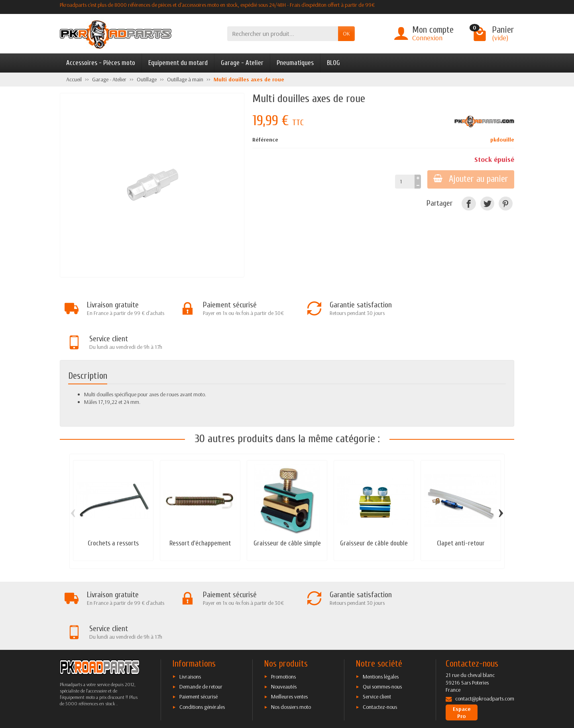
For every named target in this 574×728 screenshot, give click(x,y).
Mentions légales (381, 608)
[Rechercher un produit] (283, 34)
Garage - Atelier (242, 63)
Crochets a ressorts (113, 509)
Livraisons (190, 608)
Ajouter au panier (470, 179)
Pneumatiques (295, 63)
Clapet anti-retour (461, 509)
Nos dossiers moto (291, 639)
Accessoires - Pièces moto (101, 63)
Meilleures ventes (289, 629)
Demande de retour (201, 619)
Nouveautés (284, 619)
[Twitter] (487, 204)
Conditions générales (202, 639)
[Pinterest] (506, 204)
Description (88, 342)
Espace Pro (462, 644)
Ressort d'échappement (200, 509)
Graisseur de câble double (374, 509)
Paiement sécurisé (199, 629)
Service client (377, 629)
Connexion (427, 38)
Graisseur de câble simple (287, 509)
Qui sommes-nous (382, 619)
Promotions (283, 608)
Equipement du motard (178, 63)
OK (346, 33)
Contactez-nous (380, 639)
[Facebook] (469, 204)
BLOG (333, 63)
